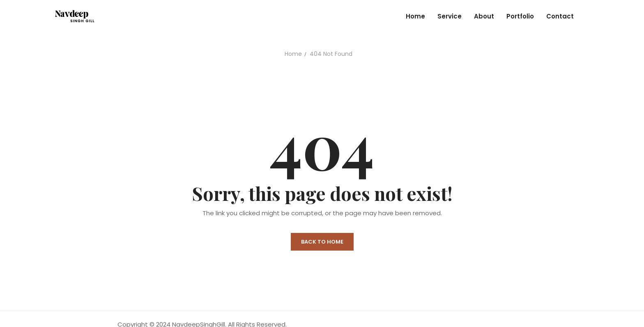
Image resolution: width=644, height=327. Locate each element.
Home (293, 54)
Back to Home (322, 242)
